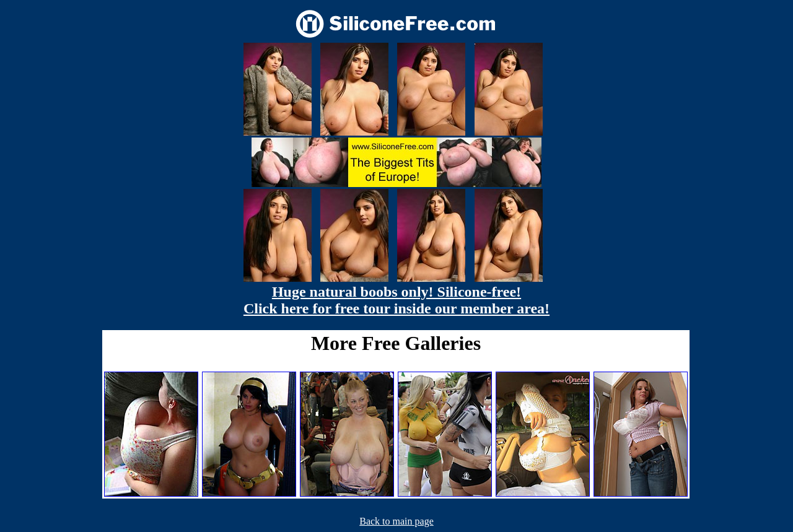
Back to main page (396, 521)
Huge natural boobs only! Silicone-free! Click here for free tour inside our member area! (396, 300)
